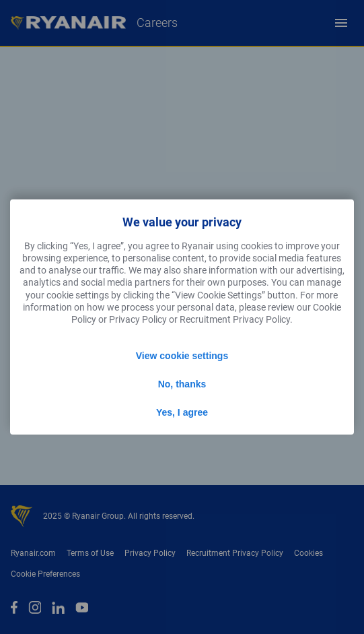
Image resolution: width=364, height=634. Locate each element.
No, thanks (182, 384)
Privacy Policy (138, 319)
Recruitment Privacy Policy (235, 319)
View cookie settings (182, 356)
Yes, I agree (182, 412)
